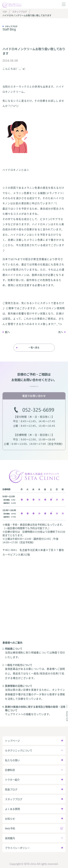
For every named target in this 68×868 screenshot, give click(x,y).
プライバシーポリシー (17, 848)
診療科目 (10, 770)
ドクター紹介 (12, 780)
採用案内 (10, 838)
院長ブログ (11, 789)
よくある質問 (12, 809)
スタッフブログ (20, 12)
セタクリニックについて (19, 750)
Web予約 (10, 828)
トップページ (12, 741)
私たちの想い (12, 760)
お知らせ (10, 819)
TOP (5, 12)
